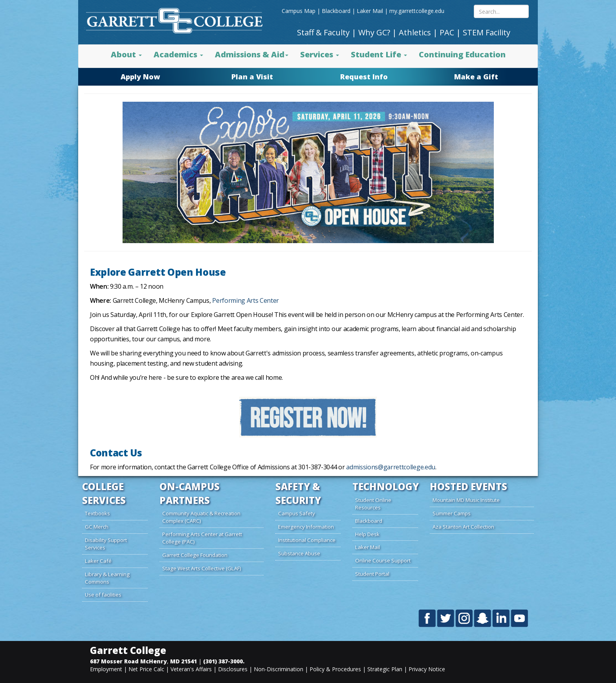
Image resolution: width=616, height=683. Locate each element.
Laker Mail (370, 11)
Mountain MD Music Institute (466, 500)
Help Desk (367, 534)
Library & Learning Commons (107, 578)
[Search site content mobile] (501, 11)
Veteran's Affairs (191, 669)
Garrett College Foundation (195, 555)
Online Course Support (383, 560)
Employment (106, 669)
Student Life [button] (379, 54)
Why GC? (374, 32)
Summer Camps (452, 513)
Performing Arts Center (246, 300)
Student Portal (372, 574)
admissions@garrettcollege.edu (391, 467)
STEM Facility (487, 32)
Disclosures (233, 669)
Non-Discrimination (279, 669)
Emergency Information (306, 527)
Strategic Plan (385, 669)
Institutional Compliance (307, 540)
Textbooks (97, 513)
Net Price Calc (146, 669)
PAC (447, 32)
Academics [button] (178, 54)
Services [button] (320, 54)
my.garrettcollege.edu (417, 11)
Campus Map (299, 11)
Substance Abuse (299, 553)
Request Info (364, 77)
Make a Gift (476, 77)
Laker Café (98, 561)
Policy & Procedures (335, 669)
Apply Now (140, 77)
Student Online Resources (373, 504)
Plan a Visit (252, 77)
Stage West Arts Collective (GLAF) (202, 568)
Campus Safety (297, 513)
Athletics (415, 32)
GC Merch (97, 527)
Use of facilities (103, 595)
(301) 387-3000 (223, 661)
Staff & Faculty (323, 32)
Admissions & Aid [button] (252, 54)
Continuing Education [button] (462, 54)
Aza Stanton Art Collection (463, 527)
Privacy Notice (427, 669)
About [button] (126, 54)
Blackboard (336, 11)
